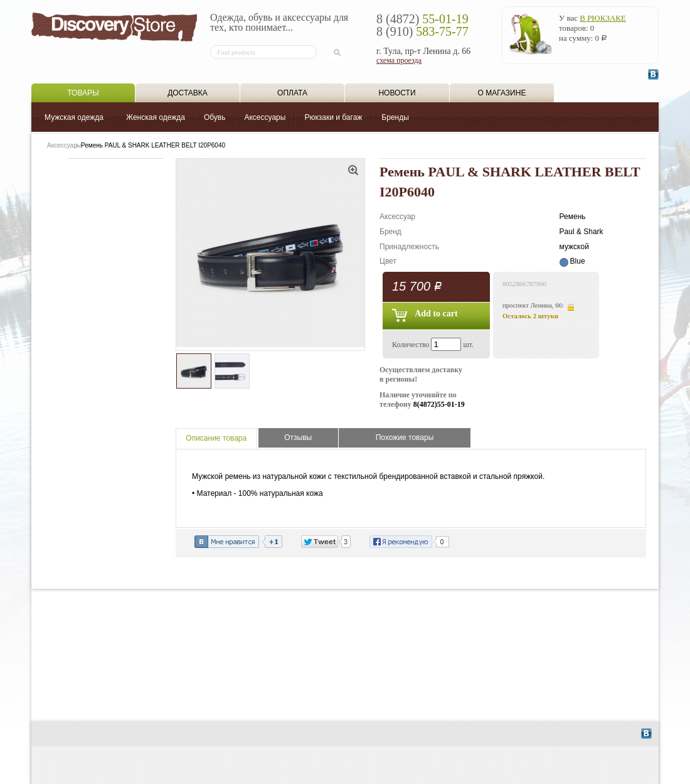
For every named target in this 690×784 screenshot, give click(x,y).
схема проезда (399, 60)
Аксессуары (265, 117)
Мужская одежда (74, 117)
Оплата (292, 93)
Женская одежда (156, 117)
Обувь (215, 117)
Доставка (188, 93)
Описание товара (216, 438)
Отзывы (298, 438)
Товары (83, 93)
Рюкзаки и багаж (333, 117)
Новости (397, 93)
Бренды (395, 117)
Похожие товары (405, 438)
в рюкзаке (603, 18)
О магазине (502, 93)
